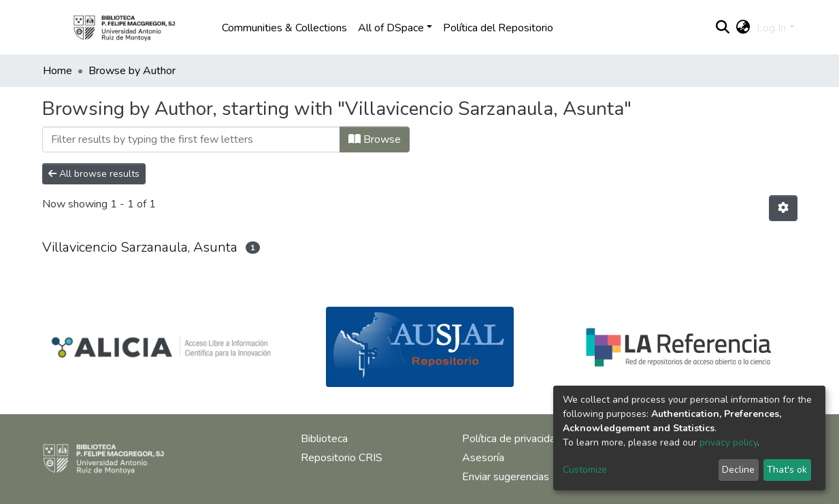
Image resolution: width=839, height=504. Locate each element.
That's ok (787, 470)
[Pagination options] (783, 208)
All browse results (94, 174)
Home (57, 71)
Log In (771, 28)
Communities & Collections (284, 28)
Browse (375, 139)
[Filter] (191, 139)
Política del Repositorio (498, 28)
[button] (743, 28)
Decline (738, 470)
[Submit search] (722, 28)
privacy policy (728, 442)
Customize (585, 470)
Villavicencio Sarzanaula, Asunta (140, 247)
